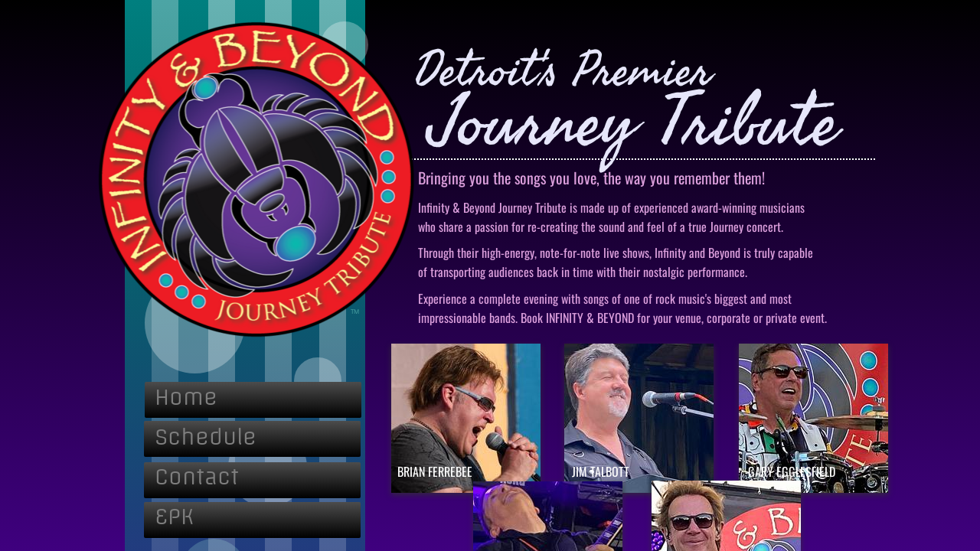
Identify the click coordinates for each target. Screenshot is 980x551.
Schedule (206, 437)
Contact (197, 476)
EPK (174, 516)
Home (186, 397)
